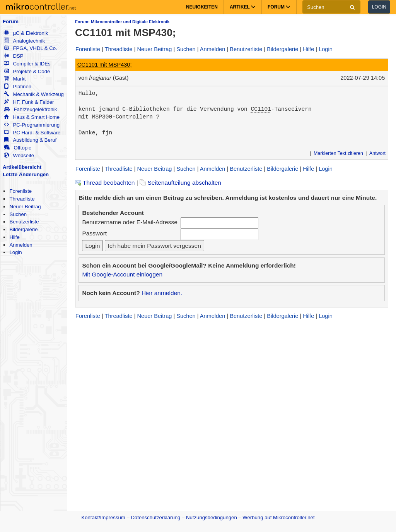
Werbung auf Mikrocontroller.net (278, 517)
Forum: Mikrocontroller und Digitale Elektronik (122, 22)
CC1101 (261, 109)
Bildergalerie (23, 229)
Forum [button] (279, 7)
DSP (14, 56)
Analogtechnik (24, 41)
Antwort (377, 153)
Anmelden (21, 245)
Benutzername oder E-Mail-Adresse (130, 222)
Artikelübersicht (22, 167)
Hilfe (14, 237)
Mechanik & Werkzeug (34, 94)
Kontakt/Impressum (103, 517)
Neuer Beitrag (25, 207)
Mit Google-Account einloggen (122, 274)
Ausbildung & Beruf (30, 140)
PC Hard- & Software (32, 133)
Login (379, 7)
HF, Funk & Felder (29, 102)
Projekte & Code (27, 71)
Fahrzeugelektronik (30, 109)
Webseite (19, 155)
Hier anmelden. (162, 293)
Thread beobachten (105, 183)
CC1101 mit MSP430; (105, 65)
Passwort (94, 233)
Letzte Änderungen (26, 174)
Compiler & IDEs (27, 64)
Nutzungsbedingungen (212, 517)
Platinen (18, 87)
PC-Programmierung (32, 125)
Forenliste (20, 191)
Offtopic (17, 148)
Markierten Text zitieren (338, 153)
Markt (15, 79)
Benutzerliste (24, 222)
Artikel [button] (243, 7)
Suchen (18, 214)
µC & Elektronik (26, 33)
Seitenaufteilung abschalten (180, 183)
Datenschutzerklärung (155, 517)
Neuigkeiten (202, 7)
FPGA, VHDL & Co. (30, 48)
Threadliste (22, 199)
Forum (11, 21)
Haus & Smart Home (32, 117)
